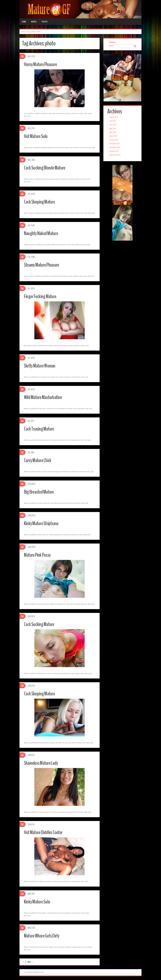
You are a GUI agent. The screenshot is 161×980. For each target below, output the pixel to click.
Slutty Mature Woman (41, 366)
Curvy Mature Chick (39, 460)
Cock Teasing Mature (40, 429)
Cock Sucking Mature (40, 624)
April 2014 (113, 133)
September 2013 (115, 155)
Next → (31, 962)
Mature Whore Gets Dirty (43, 936)
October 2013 (114, 152)
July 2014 (113, 121)
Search (113, 42)
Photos (45, 22)
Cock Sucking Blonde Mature (46, 168)
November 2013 (115, 148)
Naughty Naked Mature (43, 233)
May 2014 (113, 129)
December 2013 (115, 144)
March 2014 (114, 136)
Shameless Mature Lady (43, 763)
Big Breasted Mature (40, 492)
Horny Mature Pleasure (42, 64)
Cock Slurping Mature (41, 202)
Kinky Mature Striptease (43, 523)
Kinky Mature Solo (38, 902)
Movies (34, 22)
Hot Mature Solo (37, 136)
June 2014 (113, 125)
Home (24, 22)
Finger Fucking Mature (41, 296)
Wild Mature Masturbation (45, 397)
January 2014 (114, 140)
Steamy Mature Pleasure (43, 265)
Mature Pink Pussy (38, 555)
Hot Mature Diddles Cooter (45, 832)
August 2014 (114, 118)
